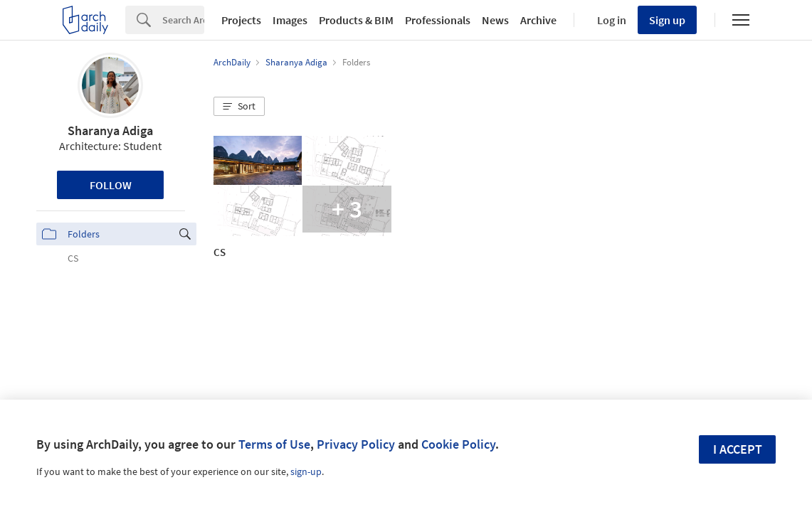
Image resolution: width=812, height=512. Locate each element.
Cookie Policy (458, 444)
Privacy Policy (356, 444)
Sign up (667, 20)
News (495, 20)
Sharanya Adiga (110, 130)
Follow (111, 185)
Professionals (438, 20)
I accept (738, 449)
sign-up (306, 471)
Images (290, 20)
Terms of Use (274, 444)
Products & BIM (356, 20)
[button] (239, 107)
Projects (241, 20)
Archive (538, 20)
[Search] (183, 20)
